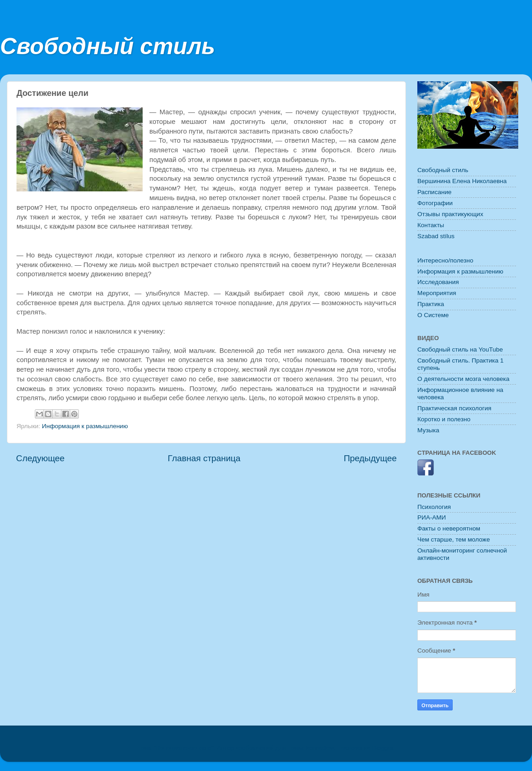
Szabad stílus (436, 236)
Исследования (438, 282)
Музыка (428, 430)
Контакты (431, 225)
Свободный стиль (108, 46)
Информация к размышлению (85, 426)
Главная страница (204, 458)
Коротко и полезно (444, 419)
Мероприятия (437, 293)
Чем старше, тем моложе (454, 539)
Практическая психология (454, 408)
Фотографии (435, 203)
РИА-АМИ (432, 517)
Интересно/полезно (445, 260)
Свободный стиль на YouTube (460, 349)
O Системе (433, 315)
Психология (434, 507)
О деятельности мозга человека (463, 379)
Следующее (40, 458)
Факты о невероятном (449, 528)
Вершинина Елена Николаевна (462, 181)
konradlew (320, 748)
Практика (431, 304)
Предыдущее (370, 458)
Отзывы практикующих (450, 214)
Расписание (434, 192)
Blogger (382, 748)
